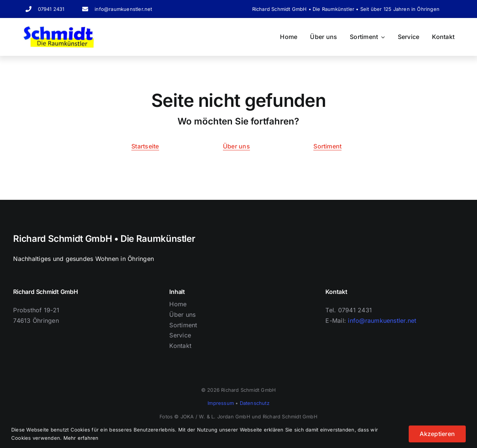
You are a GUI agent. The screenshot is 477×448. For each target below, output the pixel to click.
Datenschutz (255, 403)
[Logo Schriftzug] (59, 28)
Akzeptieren (437, 434)
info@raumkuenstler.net (123, 9)
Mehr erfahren (81, 438)
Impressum (221, 403)
